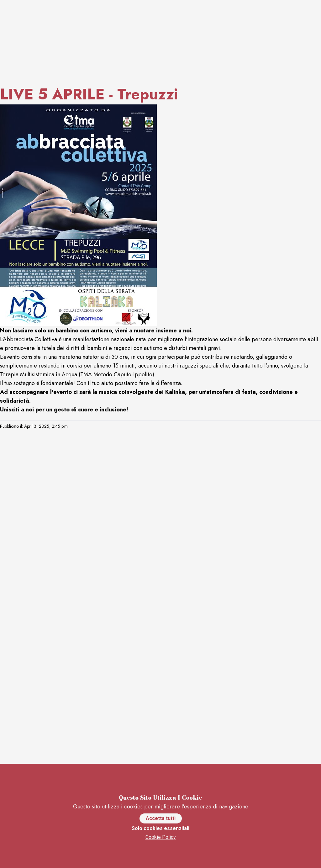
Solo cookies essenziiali (160, 828)
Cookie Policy (161, 837)
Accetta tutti (161, 818)
